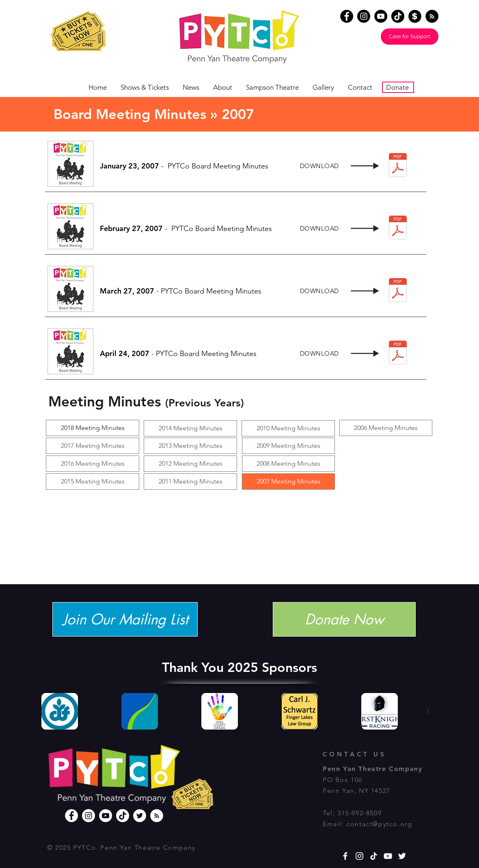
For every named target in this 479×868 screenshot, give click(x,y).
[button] (225, 87)
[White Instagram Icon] (359, 856)
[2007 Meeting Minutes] (288, 482)
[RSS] (157, 816)
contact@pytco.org (379, 824)
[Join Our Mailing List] (125, 619)
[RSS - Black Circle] (432, 16)
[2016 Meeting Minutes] (93, 464)
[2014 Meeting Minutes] (190, 428)
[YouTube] (381, 16)
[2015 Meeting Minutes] (93, 482)
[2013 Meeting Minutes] (190, 446)
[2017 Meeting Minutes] (93, 446)
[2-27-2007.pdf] (398, 228)
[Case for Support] (410, 37)
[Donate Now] (344, 619)
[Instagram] (364, 16)
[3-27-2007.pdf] (398, 291)
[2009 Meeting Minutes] (288, 446)
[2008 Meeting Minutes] (288, 464)
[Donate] (415, 16)
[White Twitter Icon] (402, 856)
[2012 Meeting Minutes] (190, 464)
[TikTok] (398, 16)
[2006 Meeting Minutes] (386, 428)
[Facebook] (347, 16)
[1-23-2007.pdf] (398, 166)
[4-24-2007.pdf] (398, 353)
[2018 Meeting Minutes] (93, 428)
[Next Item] (427, 711)
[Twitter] (140, 816)
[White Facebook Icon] (345, 856)
